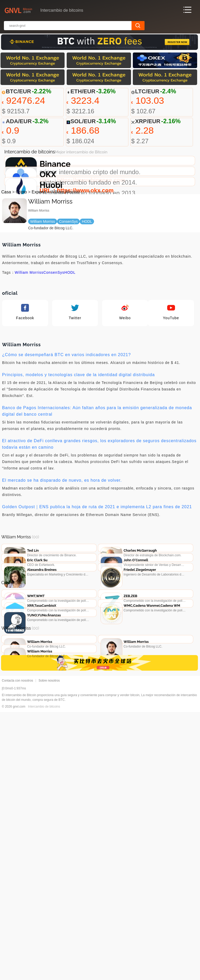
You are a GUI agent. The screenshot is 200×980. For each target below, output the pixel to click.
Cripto (21, 271)
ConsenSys (54, 351)
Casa (6, 271)
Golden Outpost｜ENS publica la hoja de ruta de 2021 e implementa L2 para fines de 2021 (97, 586)
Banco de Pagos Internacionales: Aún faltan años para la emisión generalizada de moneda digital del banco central (97, 490)
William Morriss (29, 351)
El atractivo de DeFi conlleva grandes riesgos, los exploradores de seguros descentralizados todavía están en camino (99, 523)
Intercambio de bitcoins (44, 975)
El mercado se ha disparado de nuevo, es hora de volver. (62, 559)
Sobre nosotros (49, 949)
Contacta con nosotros (17, 949)
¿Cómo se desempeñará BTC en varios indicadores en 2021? (66, 434)
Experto (39, 271)
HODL (70, 351)
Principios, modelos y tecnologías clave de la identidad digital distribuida (78, 454)
